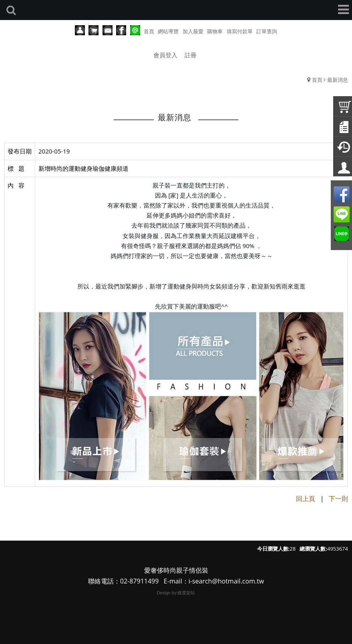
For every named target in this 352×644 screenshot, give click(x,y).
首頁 (317, 80)
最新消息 (338, 80)
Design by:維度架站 (176, 593)
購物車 (215, 31)
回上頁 (306, 499)
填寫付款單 (240, 31)
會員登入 (165, 55)
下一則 (338, 499)
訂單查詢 (267, 31)
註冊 (191, 55)
